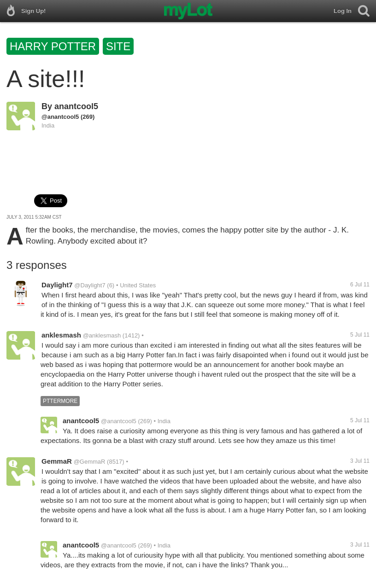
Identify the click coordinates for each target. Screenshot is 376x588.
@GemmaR (90, 462)
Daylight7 (57, 285)
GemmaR (57, 461)
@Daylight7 (90, 285)
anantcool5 (76, 106)
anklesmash (61, 335)
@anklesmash (102, 335)
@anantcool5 (60, 117)
